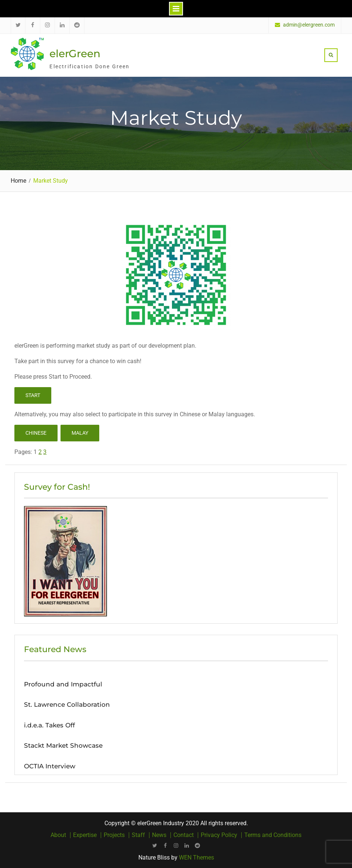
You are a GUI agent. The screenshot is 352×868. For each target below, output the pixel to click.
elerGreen (75, 54)
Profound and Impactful (63, 684)
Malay (80, 433)
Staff (138, 835)
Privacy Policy (219, 835)
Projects (114, 835)
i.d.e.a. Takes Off (49, 725)
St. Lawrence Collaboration (67, 705)
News (159, 835)
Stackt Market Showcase (63, 745)
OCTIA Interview (50, 766)
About (58, 835)
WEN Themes (196, 857)
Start (33, 395)
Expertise (85, 835)
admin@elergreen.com (309, 25)
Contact (184, 835)
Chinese (36, 433)
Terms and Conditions (273, 835)
